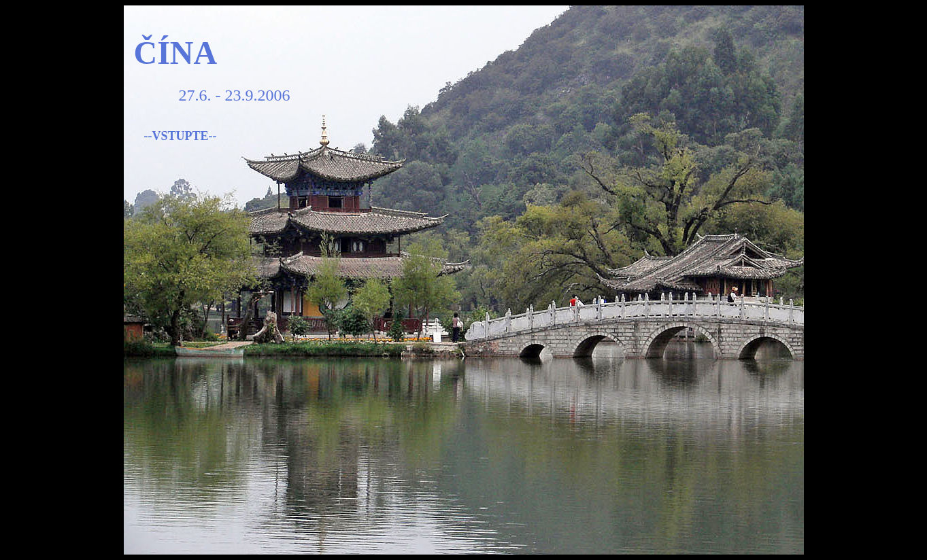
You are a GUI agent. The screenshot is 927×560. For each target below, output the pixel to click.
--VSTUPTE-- (181, 136)
